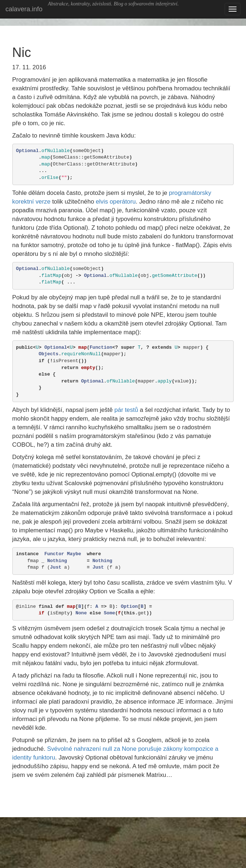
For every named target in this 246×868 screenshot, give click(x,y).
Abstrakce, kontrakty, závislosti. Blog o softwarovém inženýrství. (113, 4)
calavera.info (24, 9)
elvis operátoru (116, 202)
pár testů (126, 410)
